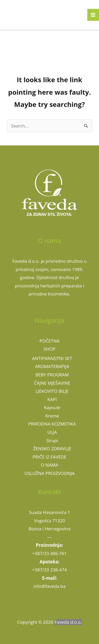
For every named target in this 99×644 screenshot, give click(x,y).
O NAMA (49, 465)
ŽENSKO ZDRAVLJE (52, 449)
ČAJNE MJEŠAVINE (52, 383)
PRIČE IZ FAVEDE (49, 457)
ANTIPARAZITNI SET (52, 358)
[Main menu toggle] (93, 15)
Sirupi (52, 440)
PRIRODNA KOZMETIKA (52, 424)
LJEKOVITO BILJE (52, 391)
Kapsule (52, 407)
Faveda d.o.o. (68, 622)
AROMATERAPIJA (52, 366)
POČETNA (50, 341)
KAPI (52, 399)
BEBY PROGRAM (52, 375)
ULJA (52, 432)
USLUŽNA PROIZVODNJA (50, 473)
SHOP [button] (49, 349)
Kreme (52, 416)
